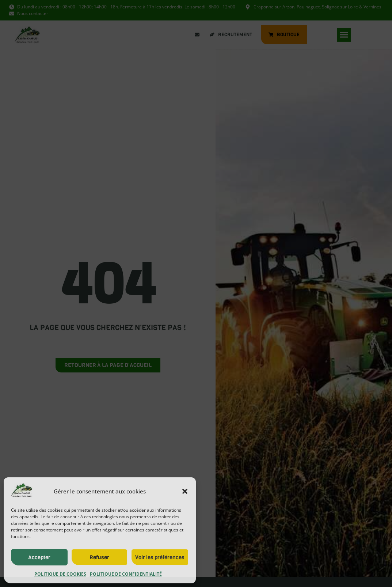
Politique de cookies (60, 574)
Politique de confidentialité (126, 574)
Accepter (39, 557)
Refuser (99, 557)
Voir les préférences (160, 557)
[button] (185, 491)
